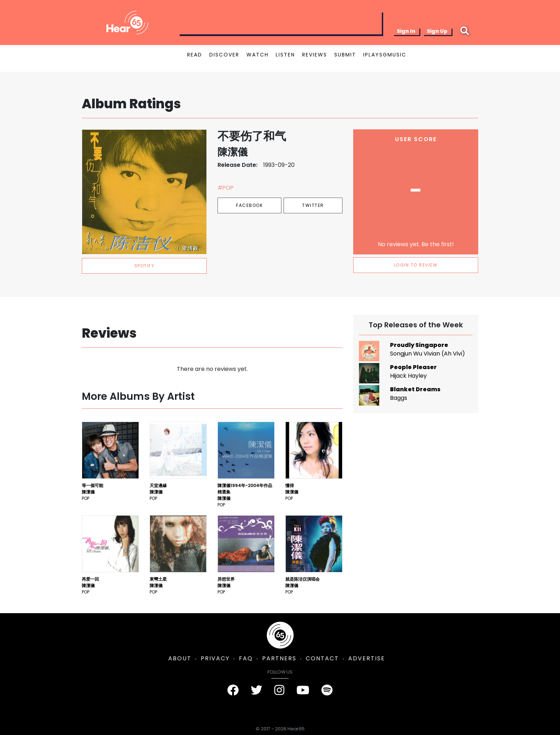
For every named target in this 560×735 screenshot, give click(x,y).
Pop (86, 498)
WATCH (257, 55)
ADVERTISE (367, 658)
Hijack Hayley (408, 376)
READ (195, 55)
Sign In (406, 31)
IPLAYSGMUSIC (385, 55)
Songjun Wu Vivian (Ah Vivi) (427, 354)
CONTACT (322, 658)
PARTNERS (279, 658)
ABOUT (180, 658)
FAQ (246, 658)
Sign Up (437, 31)
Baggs (399, 398)
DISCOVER (224, 55)
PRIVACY (215, 658)
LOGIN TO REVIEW (416, 265)
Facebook (249, 205)
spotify (144, 266)
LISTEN (285, 55)
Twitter (313, 205)
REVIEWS (315, 55)
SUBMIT (345, 55)
